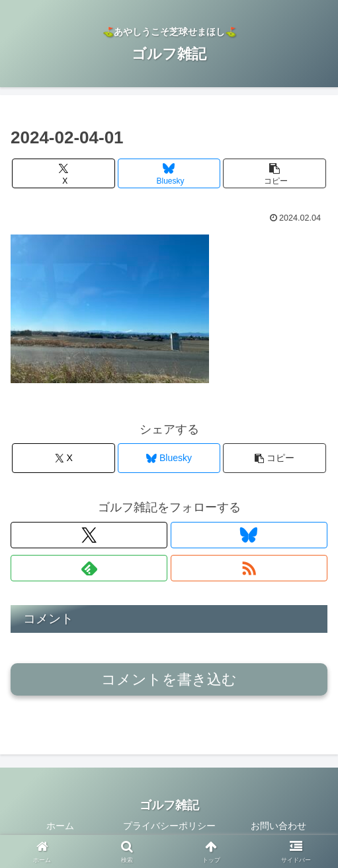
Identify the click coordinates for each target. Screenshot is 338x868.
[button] (275, 173)
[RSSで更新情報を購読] (249, 568)
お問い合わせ (278, 826)
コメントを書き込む (169, 679)
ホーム (60, 826)
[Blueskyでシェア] (169, 173)
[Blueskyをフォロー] (249, 535)
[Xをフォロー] (89, 535)
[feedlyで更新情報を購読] (89, 568)
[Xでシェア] (63, 173)
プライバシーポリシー (169, 826)
